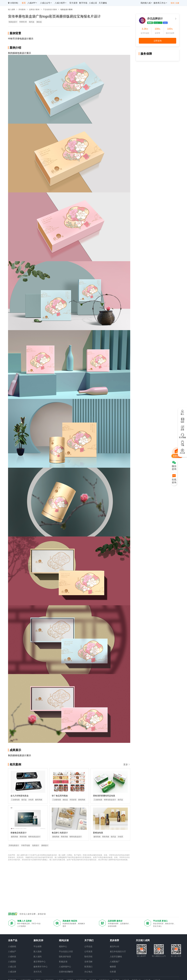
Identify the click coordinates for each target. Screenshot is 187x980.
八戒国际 (12, 962)
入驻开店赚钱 (116, 957)
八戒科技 (12, 957)
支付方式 (38, 972)
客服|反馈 (63, 962)
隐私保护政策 (65, 957)
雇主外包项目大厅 (118, 952)
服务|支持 (38, 940)
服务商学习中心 (41, 967)
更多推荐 (114, 940)
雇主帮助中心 (40, 962)
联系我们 (88, 967)
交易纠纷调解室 (66, 972)
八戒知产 (12, 952)
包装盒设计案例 (66, 9)
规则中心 (63, 946)
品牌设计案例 (34, 9)
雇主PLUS (114, 946)
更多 (127, 765)
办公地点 (88, 972)
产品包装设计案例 (50, 9)
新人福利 (38, 957)
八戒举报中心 (65, 967)
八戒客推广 (115, 962)
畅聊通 (113, 967)
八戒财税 (12, 946)
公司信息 (88, 946)
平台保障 (38, 946)
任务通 (113, 972)
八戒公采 (12, 967)
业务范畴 (88, 962)
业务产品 (13, 940)
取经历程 (88, 957)
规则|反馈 (64, 940)
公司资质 (88, 952)
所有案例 (22, 9)
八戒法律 (12, 972)
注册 (177, 3)
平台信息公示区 (66, 952)
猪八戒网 (11, 9)
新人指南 (38, 952)
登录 (172, 3)
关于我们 (89, 940)
